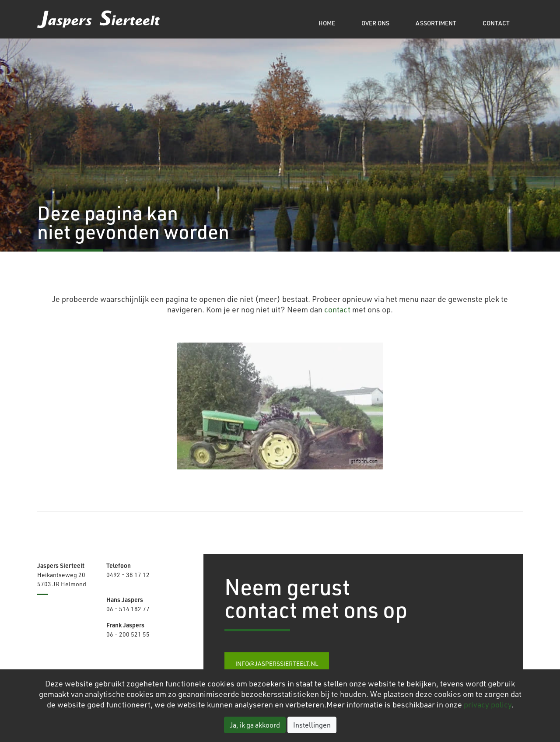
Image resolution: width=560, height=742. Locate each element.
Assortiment (436, 23)
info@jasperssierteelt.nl (277, 663)
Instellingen (312, 725)
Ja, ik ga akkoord (255, 725)
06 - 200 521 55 (128, 634)
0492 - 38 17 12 (128, 575)
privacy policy (488, 704)
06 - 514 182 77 (128, 609)
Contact (496, 23)
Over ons (375, 23)
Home (327, 23)
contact (337, 309)
